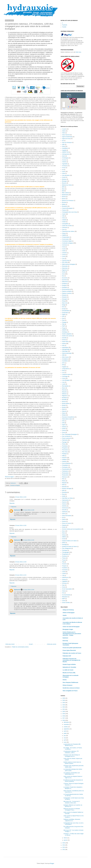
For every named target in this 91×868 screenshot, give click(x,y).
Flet (63, 318)
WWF (64, 599)
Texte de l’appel (9, 477)
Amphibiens (65, 148)
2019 (64, 714)
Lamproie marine (66, 374)
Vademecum (65, 577)
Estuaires (64, 297)
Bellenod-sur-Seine (67, 185)
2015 (64, 843)
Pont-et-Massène (66, 463)
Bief (63, 191)
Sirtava (64, 535)
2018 (64, 716)
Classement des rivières (68, 231)
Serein (64, 527)
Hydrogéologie (66, 349)
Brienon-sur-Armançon (68, 201)
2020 (64, 711)
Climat (64, 233)
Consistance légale (67, 241)
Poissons (64, 458)
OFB (63, 423)
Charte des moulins (67, 226)
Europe (64, 309)
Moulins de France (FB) (69, 673)
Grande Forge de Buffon (69, 664)
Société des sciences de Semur (71, 688)
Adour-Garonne (66, 135)
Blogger (52, 863)
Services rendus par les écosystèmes (72, 529)
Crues (64, 257)
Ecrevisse (65, 280)
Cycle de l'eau (66, 260)
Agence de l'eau (66, 139)
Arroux (64, 168)
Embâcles (65, 284)
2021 (64, 709)
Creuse (64, 255)
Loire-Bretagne (66, 380)
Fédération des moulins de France (72, 653)
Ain (63, 141)
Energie (64, 286)
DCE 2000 (65, 262)
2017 (64, 718)
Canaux (64, 210)
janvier (66, 840)
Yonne (64, 601)
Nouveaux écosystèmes (68, 417)
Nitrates (64, 415)
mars (65, 742)
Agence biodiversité (67, 137)
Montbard (65, 398)
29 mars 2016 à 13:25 (21, 497)
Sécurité (64, 510)
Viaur (63, 585)
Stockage (64, 545)
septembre (67, 729)
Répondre (12, 503)
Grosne (64, 340)
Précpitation (65, 465)
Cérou (64, 218)
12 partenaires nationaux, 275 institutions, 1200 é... (71, 752)
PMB (63, 456)
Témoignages (66, 552)
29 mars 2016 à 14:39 (21, 562)
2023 (64, 705)
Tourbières (65, 568)
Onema (64, 430)
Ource (64, 432)
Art (63, 170)
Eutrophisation (66, 311)
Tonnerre (64, 564)
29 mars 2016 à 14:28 (29, 510)
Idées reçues (65, 357)
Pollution (64, 461)
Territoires (65, 556)
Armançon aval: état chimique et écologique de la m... (72, 756)
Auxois (64, 177)
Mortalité (64, 400)
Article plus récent (10, 644)
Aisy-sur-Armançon (67, 142)
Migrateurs (65, 396)
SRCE (64, 543)
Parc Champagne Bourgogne (69, 434)
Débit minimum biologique (69, 264)
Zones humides (66, 603)
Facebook (65, 25)
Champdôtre (65, 224)
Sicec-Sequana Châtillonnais (70, 682)
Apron (64, 156)
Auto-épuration (66, 175)
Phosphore (65, 448)
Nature (64, 413)
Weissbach (65, 597)
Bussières (65, 206)
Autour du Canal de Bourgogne (71, 627)
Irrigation (64, 367)
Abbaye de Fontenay (68, 610)
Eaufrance (65, 638)
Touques (64, 566)
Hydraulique (65, 347)
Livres (64, 378)
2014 (64, 845)
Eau (63, 276)
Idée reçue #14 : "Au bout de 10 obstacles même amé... (72, 802)
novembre (66, 724)
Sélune (64, 519)
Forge (64, 328)
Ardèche (64, 162)
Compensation (66, 237)
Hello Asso (78, 52)
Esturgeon (65, 299)
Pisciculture (65, 450)
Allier (63, 144)
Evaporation (65, 313)
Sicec (63, 531)
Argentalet (65, 164)
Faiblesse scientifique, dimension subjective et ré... (72, 820)
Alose (64, 146)
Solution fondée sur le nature (69, 541)
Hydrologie (65, 351)
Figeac (64, 315)
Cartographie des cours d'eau (70, 212)
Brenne (64, 197)
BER (63, 187)
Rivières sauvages (67, 489)
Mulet (63, 409)
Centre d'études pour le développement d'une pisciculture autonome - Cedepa (72, 634)
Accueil (31, 644)
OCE (63, 421)
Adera (64, 133)
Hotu (63, 345)
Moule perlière (66, 403)
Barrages (64, 181)
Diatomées (65, 268)
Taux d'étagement (67, 548)
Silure (64, 533)
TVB (63, 576)
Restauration (65, 475)
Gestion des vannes (67, 336)
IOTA (63, 363)
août (65, 731)
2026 (64, 698)
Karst (63, 371)
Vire (63, 593)
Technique (65, 550)
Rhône (64, 481)
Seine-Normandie (66, 516)
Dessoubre (65, 266)
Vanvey (64, 579)
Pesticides (65, 446)
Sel (63, 518)
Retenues (65, 477)
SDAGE (64, 506)
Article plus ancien (52, 644)
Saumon (64, 502)
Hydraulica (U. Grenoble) (69, 667)
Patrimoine (65, 440)
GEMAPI (64, 330)
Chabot (64, 222)
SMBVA (64, 537)
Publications (65, 471)
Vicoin (64, 587)
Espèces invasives (67, 293)
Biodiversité (65, 195)
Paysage (64, 442)
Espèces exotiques (67, 291)
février (66, 838)
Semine (64, 521)
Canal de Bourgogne (67, 208)
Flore (63, 320)
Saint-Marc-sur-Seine (67, 498)
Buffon (64, 204)
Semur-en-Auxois (66, 523)
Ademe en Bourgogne (69, 613)
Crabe (64, 251)
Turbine (64, 574)
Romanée (65, 492)
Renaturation (65, 473)
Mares (64, 388)
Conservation (65, 239)
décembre (66, 722)
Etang (64, 301)
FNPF (64, 326)
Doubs (64, 272)
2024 (64, 703)
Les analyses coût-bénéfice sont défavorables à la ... (72, 773)
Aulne (64, 173)
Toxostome (65, 570)
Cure (63, 259)
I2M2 (63, 355)
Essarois (64, 295)
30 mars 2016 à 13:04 (29, 590)
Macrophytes (65, 386)
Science (64, 504)
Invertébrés (65, 361)
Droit (63, 274)
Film (63, 316)
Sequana (64, 525)
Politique (64, 460)
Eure (63, 307)
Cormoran (65, 245)
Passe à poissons (67, 438)
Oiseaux (64, 427)
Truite (64, 572)
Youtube (64, 27)
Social (64, 539)
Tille (63, 562)
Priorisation (65, 467)
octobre (66, 727)
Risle (63, 485)
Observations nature (67, 419)
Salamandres (65, 500)
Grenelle (64, 338)
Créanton (64, 253)
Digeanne (65, 270)
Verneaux (65, 583)
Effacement (65, 282)
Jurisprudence (66, 369)
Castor (64, 214)
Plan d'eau (65, 452)
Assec (64, 171)
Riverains (64, 487)
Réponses (14, 507)
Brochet (64, 202)
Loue (63, 382)
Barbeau (64, 179)
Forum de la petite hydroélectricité (72, 648)
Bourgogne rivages (68, 629)
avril (65, 740)
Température (65, 554)
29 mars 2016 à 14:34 (29, 540)
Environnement (66, 289)
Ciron (63, 230)
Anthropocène (66, 154)
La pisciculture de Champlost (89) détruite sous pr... (72, 745)
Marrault (64, 390)
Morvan (64, 402)
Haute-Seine (65, 342)
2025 (64, 700)
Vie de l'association (67, 589)
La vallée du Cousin (68, 670)
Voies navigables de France (70, 691)
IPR (63, 365)
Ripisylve (64, 483)
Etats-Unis (65, 303)
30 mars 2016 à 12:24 (21, 575)
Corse (64, 247)
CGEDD (64, 220)
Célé (63, 216)
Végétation (65, 581)
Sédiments (65, 512)
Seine (64, 514)
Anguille (64, 150)
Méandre (64, 392)
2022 (64, 707)
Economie (65, 278)
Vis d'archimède (66, 595)
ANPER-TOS (65, 152)
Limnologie (65, 376)
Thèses (64, 558)
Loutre (64, 384)
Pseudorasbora (66, 469)
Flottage (64, 322)
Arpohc (65, 615)
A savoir (64, 129)
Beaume (64, 183)
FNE (63, 324)
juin (65, 736)
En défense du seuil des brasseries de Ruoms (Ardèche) (73, 781)
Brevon (64, 199)
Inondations (65, 359)
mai (65, 738)
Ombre (64, 429)
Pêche (64, 444)
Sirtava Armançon (67, 685)
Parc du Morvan (66, 436)
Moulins (64, 407)
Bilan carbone (66, 193)
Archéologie (65, 158)
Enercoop (65, 641)
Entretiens (65, 288)
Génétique (65, 332)
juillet (65, 733)
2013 (64, 847)
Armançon (65, 166)
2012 (64, 850)
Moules (64, 405)
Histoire (64, 344)
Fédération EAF (67, 656)
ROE (63, 491)
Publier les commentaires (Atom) (20, 647)
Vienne (64, 591)
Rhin (63, 479)
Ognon (64, 425)
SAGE (64, 496)
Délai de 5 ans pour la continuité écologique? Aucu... (72, 809)
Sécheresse (65, 508)
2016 (64, 720)
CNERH (64, 235)
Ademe (64, 131)
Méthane (64, 394)
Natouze (64, 411)
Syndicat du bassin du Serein (69, 547)
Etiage (64, 305)
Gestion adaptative (67, 334)
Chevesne (65, 228)
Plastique (64, 454)
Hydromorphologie (67, 353)
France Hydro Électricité (69, 650)
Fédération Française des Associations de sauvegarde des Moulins (71, 660)
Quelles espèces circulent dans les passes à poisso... (72, 763)
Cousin (64, 249)
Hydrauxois (17, 510)
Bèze (63, 189)
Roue (63, 494)
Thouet (64, 560)
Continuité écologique (15, 485)
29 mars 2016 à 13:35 (21, 525)
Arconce (64, 160)
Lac (63, 373)
